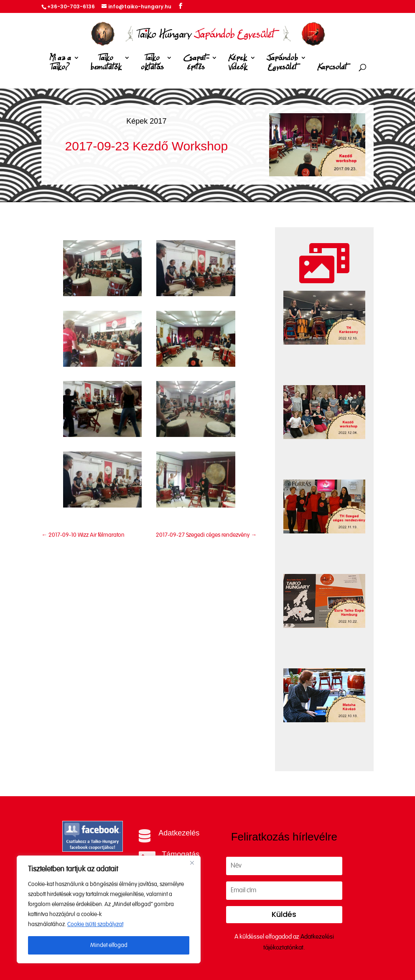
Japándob (282, 64)
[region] (109, 909)
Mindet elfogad (109, 945)
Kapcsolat (332, 67)
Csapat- (196, 64)
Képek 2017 (146, 121)
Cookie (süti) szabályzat (95, 924)
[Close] (192, 863)
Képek (238, 64)
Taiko (106, 64)
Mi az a (60, 64)
